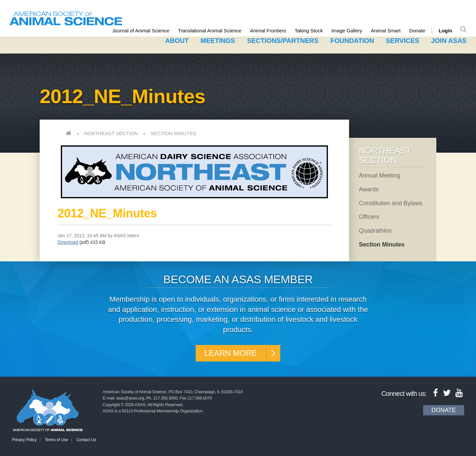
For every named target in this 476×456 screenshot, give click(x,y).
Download (68, 242)
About (177, 41)
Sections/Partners (283, 41)
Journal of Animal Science (141, 31)
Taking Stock (309, 31)
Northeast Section (111, 133)
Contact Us (86, 440)
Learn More (231, 353)
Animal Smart (386, 31)
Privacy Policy (24, 440)
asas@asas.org (130, 398)
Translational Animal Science (210, 31)
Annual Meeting (380, 175)
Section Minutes (174, 133)
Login (445, 31)
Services (402, 41)
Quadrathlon (375, 231)
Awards (369, 189)
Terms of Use (57, 440)
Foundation (352, 41)
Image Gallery (347, 31)
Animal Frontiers (268, 31)
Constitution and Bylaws (391, 203)
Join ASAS (449, 41)
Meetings (218, 41)
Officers (369, 217)
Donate (417, 31)
